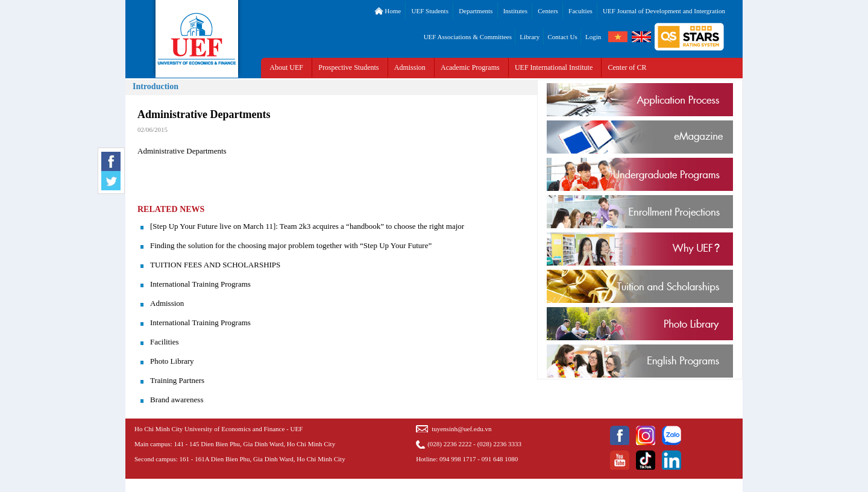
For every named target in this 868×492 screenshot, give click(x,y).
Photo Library (172, 361)
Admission (410, 67)
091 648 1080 (500, 459)
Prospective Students (348, 67)
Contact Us (563, 37)
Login (593, 37)
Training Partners (177, 380)
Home (388, 11)
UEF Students (429, 11)
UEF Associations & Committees (468, 37)
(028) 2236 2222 (449, 444)
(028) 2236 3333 (499, 444)
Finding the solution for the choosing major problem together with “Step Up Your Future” (291, 245)
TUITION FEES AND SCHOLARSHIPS (215, 265)
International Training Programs (200, 284)
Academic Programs (470, 67)
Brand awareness (177, 400)
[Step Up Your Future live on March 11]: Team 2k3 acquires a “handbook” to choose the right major (307, 226)
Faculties (580, 11)
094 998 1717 (458, 459)
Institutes (515, 11)
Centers (548, 11)
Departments (476, 11)
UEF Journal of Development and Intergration (664, 11)
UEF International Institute (554, 67)
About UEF (286, 67)
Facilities (165, 342)
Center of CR (627, 67)
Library (530, 37)
